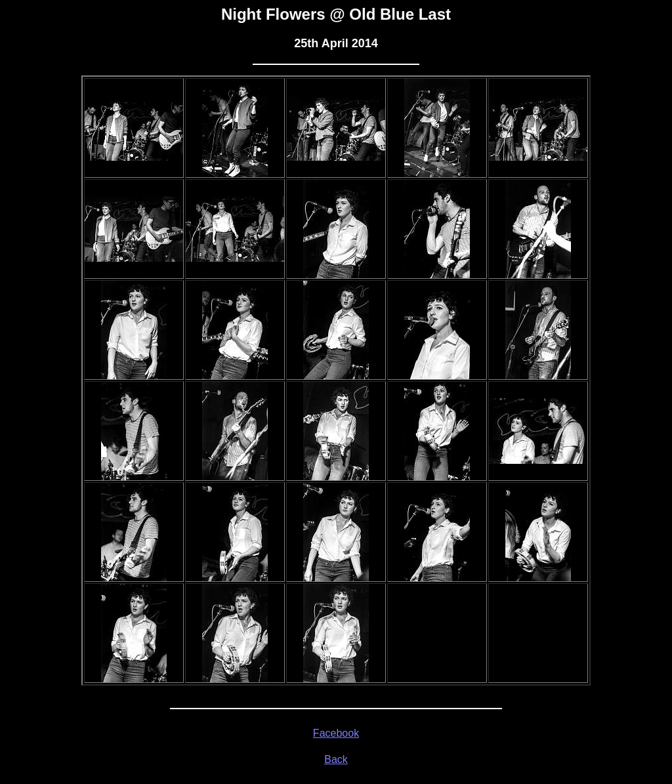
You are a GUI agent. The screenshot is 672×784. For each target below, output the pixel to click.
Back (336, 759)
